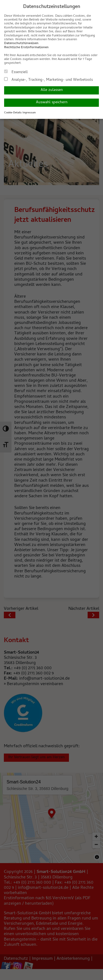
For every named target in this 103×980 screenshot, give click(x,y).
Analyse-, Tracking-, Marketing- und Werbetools (48, 80)
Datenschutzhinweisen (21, 44)
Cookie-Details (13, 113)
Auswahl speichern (52, 103)
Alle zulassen (52, 90)
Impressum (29, 113)
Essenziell (16, 72)
